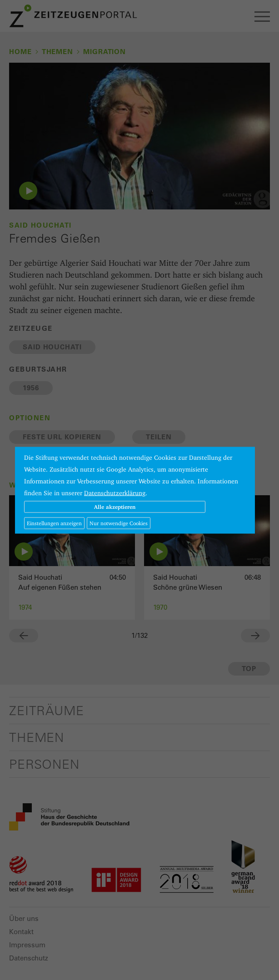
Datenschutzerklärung (115, 492)
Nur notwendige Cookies (119, 523)
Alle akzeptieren (115, 506)
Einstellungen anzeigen (54, 523)
